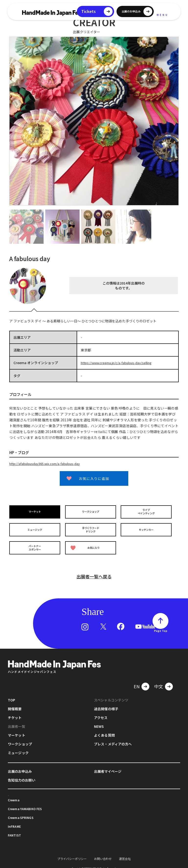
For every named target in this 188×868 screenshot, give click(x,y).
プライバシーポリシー (72, 854)
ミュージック (35, 528)
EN (137, 681)
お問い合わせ (103, 854)
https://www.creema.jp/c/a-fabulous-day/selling (120, 363)
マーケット (35, 511)
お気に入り (86, 545)
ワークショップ (91, 511)
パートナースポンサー (35, 544)
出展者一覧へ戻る (94, 572)
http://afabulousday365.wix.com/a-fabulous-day (48, 463)
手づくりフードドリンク (91, 528)
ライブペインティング (147, 511)
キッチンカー (147, 528)
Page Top (161, 626)
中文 (159, 681)
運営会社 (125, 854)
